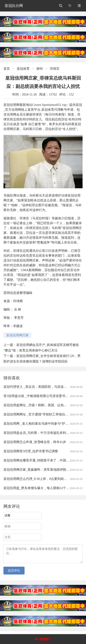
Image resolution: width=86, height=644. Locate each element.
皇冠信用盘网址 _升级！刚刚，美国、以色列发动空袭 (42, 405)
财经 (40, 69)
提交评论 (14, 573)
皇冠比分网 (14, 6)
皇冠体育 (23, 69)
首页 (7, 69)
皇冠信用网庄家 (17, 335)
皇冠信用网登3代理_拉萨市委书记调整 (31, 451)
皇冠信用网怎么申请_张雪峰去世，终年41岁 (35, 442)
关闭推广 (45, 639)
